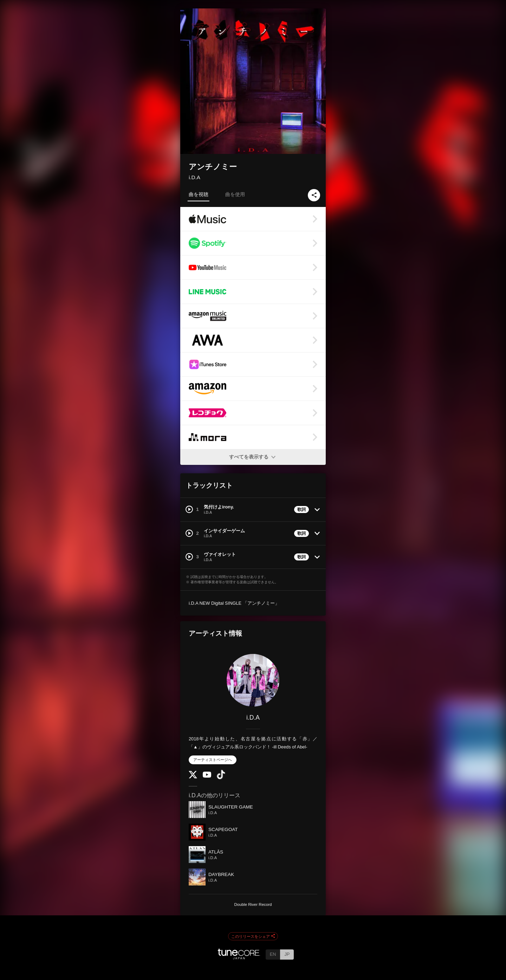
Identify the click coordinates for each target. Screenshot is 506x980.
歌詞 (301, 510)
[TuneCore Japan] (239, 957)
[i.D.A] (253, 680)
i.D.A (194, 177)
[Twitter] (193, 777)
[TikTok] (221, 778)
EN (273, 954)
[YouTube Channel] (207, 776)
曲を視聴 (199, 194)
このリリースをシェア (253, 936)
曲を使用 (235, 194)
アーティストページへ (213, 760)
